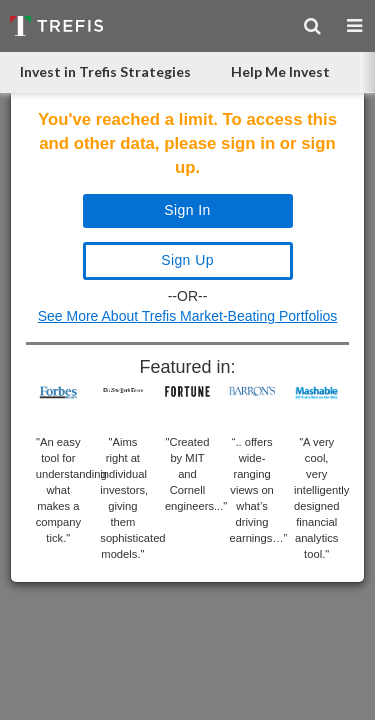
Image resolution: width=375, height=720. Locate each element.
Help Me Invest (280, 71)
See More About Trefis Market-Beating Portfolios (188, 316)
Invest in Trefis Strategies (105, 71)
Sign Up (187, 260)
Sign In (187, 210)
